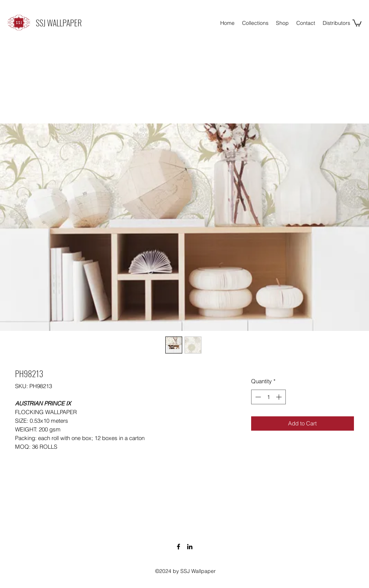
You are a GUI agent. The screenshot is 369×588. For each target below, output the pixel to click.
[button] (357, 23)
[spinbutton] (268, 397)
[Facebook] (178, 547)
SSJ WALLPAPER (59, 23)
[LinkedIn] (190, 547)
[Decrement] (257, 397)
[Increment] (280, 397)
